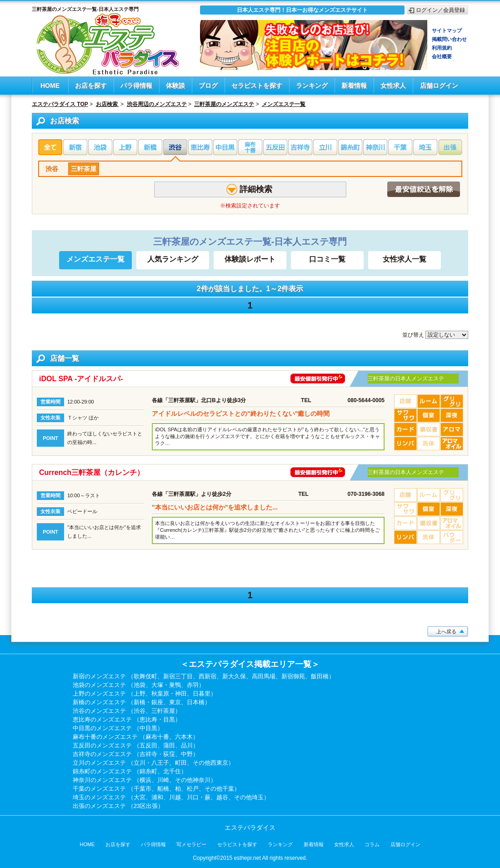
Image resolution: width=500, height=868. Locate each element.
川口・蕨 (199, 797)
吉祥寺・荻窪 (157, 754)
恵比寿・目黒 (157, 719)
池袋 (140, 685)
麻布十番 (157, 737)
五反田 (148, 745)
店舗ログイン (439, 86)
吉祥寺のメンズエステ (102, 754)
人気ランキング (173, 259)
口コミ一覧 (327, 259)
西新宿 (207, 676)
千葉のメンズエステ (99, 789)
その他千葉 (219, 789)
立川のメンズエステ (99, 763)
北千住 (172, 771)
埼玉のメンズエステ (99, 797)
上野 (140, 694)
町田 (181, 763)
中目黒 (148, 728)
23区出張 (146, 806)
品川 (187, 745)
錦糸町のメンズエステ (102, 771)
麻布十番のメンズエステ (105, 737)
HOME (50, 86)
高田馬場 (264, 676)
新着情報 (354, 86)
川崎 (163, 780)
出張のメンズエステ (99, 806)
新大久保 (234, 676)
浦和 (157, 797)
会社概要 (442, 56)
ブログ (208, 86)
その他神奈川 (193, 780)
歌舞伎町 (145, 676)
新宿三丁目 (178, 676)
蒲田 (169, 745)
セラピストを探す (257, 86)
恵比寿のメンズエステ (102, 719)
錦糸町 (148, 771)
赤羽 (193, 685)
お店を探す (91, 86)
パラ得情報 (136, 86)
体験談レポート (250, 259)
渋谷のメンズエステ (99, 711)
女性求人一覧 (405, 259)
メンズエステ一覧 (95, 259)
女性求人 (393, 86)
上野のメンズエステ (99, 694)
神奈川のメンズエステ (102, 780)
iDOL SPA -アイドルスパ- (81, 379)
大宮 (140, 797)
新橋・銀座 (148, 702)
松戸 (193, 789)
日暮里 (202, 694)
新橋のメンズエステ (99, 702)
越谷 (222, 797)
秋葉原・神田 (169, 694)
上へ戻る (446, 631)
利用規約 (442, 48)
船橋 (163, 789)
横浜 (145, 780)
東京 (175, 702)
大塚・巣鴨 (166, 685)
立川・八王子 (151, 763)
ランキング (312, 86)
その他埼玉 (249, 797)
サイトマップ (447, 30)
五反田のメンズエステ (102, 745)
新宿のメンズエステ (99, 676)
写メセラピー (191, 844)
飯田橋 (320, 676)
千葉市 (142, 789)
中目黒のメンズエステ (102, 728)
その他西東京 (210, 763)
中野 (187, 754)
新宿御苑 (293, 676)
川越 (175, 797)
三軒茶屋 (84, 169)
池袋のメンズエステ (99, 685)
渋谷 (52, 169)
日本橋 (196, 702)
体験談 (175, 86)
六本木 (184, 737)
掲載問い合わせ (449, 39)
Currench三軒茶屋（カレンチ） (92, 472)
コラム (372, 844)
